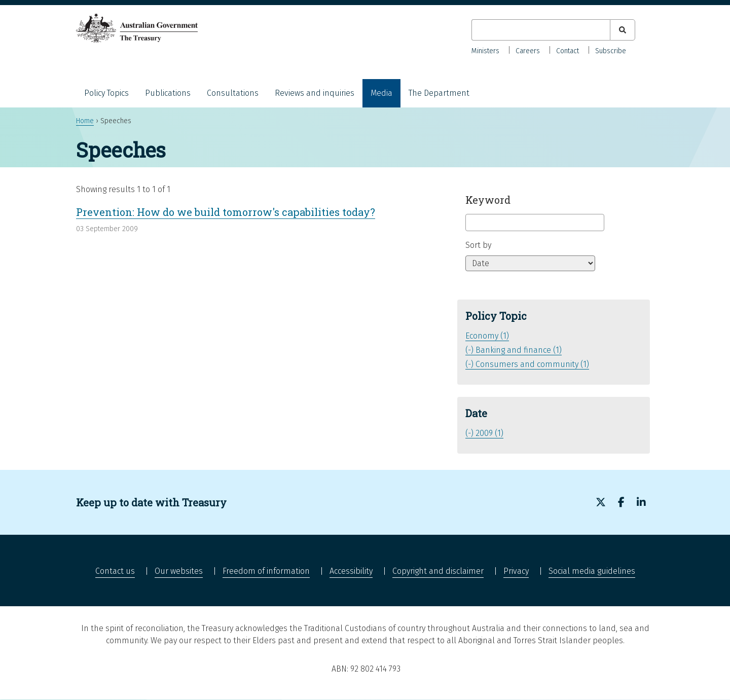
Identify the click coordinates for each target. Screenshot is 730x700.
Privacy (516, 571)
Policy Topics (106, 93)
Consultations (233, 93)
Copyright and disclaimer (438, 571)
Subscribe (611, 51)
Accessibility (351, 571)
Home (85, 121)
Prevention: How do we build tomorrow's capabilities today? (226, 212)
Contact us (115, 571)
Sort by (478, 245)
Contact (568, 51)
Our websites (179, 571)
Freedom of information (266, 571)
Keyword (488, 200)
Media (381, 93)
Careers (528, 51)
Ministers (485, 51)
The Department (439, 93)
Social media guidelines (592, 571)
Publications (168, 93)
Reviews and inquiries (315, 93)
